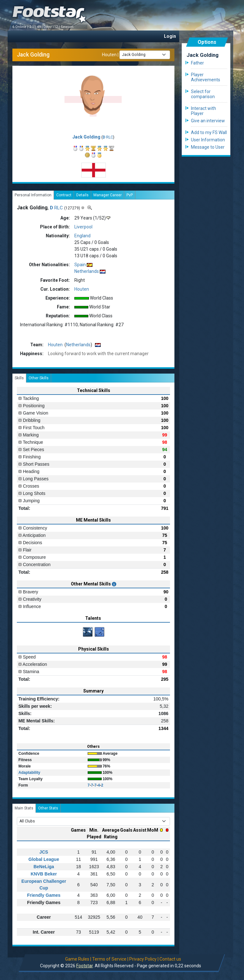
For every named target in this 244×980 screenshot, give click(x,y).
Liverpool (83, 227)
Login (170, 36)
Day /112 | (52, 27)
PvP (130, 195)
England (82, 236)
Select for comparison (203, 94)
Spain (80, 265)
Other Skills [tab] (39, 378)
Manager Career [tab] (108, 195)
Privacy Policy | (144, 959)
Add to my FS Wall (209, 132)
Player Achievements (206, 77)
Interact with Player (203, 111)
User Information (208, 140)
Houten (109, 54)
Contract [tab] (64, 195)
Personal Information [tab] (33, 195)
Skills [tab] (19, 378)
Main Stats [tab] (24, 808)
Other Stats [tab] (48, 808)
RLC (108, 137)
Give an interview (208, 121)
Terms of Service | (110, 959)
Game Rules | (78, 959)
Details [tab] (82, 195)
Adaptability (29, 773)
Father (197, 63)
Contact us (170, 959)
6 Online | (21, 27)
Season (68, 27)
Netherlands (87, 271)
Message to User (208, 147)
